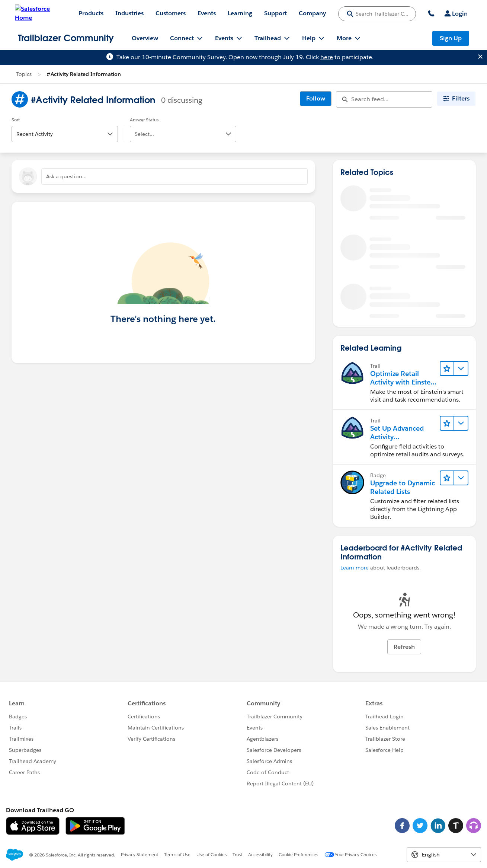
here (327, 57)
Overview (145, 38)
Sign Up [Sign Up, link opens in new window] (451, 38)
